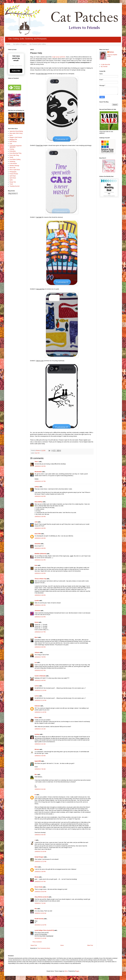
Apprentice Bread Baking (16, 131)
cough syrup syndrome (59, 57)
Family (11, 157)
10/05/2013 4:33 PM (40, 573)
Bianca (37, 718)
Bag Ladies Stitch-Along (16, 133)
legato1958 (38, 761)
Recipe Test (13, 182)
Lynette (37, 601)
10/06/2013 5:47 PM (40, 882)
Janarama (37, 611)
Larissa (37, 686)
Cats (36, 453)
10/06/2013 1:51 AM (40, 729)
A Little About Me (105, 65)
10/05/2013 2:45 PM (40, 466)
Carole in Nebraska (40, 676)
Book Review (13, 142)
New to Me (12, 168)
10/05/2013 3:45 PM (40, 528)
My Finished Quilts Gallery (38, 44)
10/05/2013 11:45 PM (40, 712)
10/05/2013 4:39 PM (40, 595)
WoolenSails (38, 472)
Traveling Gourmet (15, 186)
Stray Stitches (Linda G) (41, 897)
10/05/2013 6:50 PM (40, 647)
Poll (38, 453)
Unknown (37, 706)
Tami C (37, 462)
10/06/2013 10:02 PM (40, 892)
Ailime (66, 971)
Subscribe (16, 71)
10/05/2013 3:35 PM (40, 517)
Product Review (14, 174)
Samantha (37, 544)
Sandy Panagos (39, 857)
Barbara (112, 52)
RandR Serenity (39, 919)
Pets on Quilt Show (15, 170)
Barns (11, 135)
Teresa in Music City (40, 579)
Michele (37, 749)
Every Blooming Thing (15, 153)
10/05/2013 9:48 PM (40, 680)
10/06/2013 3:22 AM (40, 744)
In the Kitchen (13, 164)
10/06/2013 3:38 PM (40, 872)
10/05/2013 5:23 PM (40, 617)
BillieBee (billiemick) (41, 554)
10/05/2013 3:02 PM (40, 496)
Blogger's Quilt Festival (16, 137)
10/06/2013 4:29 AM (40, 756)
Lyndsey (37, 734)
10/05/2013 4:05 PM (40, 538)
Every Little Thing (14, 155)
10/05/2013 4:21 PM (40, 560)
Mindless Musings (14, 166)
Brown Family (39, 887)
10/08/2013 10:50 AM (40, 913)
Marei (36, 637)
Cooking (12, 149)
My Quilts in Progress (20, 44)
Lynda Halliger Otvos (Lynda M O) (44, 930)
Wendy (37, 877)
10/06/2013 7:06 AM (40, 769)
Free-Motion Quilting (15, 159)
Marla (36, 867)
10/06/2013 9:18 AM (40, 789)
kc (35, 795)
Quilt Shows (13, 178)
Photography (13, 172)
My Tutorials (104, 67)
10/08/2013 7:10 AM (40, 903)
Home (8, 44)
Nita (36, 909)
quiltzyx (37, 487)
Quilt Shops (13, 176)
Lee (36, 662)
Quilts (11, 180)
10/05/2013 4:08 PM (40, 548)
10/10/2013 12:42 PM (40, 925)
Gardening (12, 161)
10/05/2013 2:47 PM (40, 481)
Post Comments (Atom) (44, 948)
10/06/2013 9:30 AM (40, 835)
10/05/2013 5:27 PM (40, 632)
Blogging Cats (13, 140)
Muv (36, 775)
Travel (11, 184)
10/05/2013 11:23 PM (40, 690)
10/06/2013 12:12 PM (40, 862)
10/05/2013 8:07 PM (40, 670)
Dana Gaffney (39, 502)
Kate (36, 565)
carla (36, 522)
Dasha (36, 622)
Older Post (90, 945)
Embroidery (13, 151)
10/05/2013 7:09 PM (40, 657)
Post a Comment (37, 942)
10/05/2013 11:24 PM (40, 700)
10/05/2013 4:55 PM (40, 605)
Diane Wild (38, 534)
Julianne (37, 652)
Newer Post (34, 945)
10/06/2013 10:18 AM (40, 852)
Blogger (77, 971)
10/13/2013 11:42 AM (40, 938)
